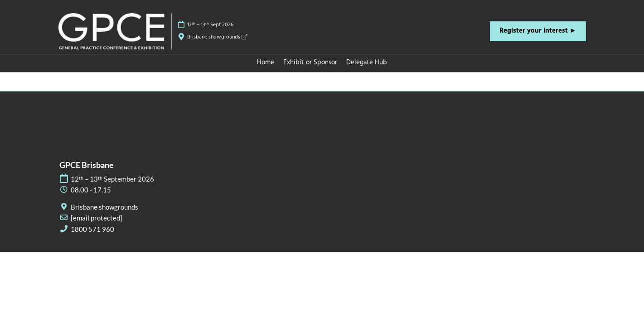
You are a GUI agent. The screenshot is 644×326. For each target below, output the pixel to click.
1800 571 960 (92, 229)
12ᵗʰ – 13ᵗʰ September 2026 (112, 179)
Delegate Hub (367, 62)
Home (266, 62)
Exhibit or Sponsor (310, 62)
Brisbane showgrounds (217, 37)
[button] (538, 31)
